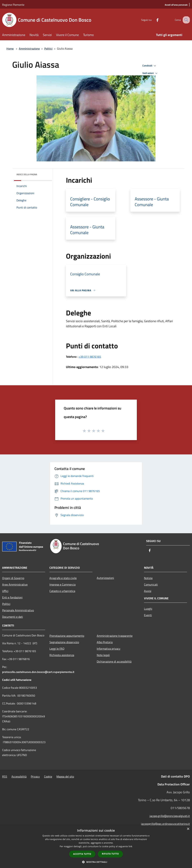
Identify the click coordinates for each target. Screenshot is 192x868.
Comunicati (151, 584)
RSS (5, 776)
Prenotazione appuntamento (67, 636)
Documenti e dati (13, 617)
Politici (48, 49)
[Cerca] (186, 20)
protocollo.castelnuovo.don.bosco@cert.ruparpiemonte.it (38, 672)
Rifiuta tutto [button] (110, 854)
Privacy (35, 776)
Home (10, 49)
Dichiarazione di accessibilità (114, 661)
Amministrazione (29, 49)
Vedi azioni (150, 73)
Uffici (5, 591)
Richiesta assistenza (62, 655)
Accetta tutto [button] (82, 854)
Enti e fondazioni (12, 597)
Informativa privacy (109, 649)
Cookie (48, 776)
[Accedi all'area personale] (176, 5)
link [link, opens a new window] (130, 846)
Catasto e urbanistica (62, 591)
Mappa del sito (65, 776)
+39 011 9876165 (90, 357)
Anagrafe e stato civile (63, 578)
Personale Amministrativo (18, 610)
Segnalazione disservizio (64, 642)
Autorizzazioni (105, 578)
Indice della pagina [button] (27, 174)
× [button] (188, 829)
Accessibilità (19, 776)
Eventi (148, 615)
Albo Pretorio (105, 642)
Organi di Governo (13, 578)
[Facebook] (154, 20)
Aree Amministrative (15, 584)
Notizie (148, 578)
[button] (96, 862)
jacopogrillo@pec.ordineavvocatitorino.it (165, 824)
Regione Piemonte (13, 5)
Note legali (103, 655)
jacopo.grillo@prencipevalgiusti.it (170, 816)
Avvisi (148, 591)
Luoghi (148, 609)
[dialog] (96, 847)
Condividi (150, 66)
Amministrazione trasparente (115, 636)
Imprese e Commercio (63, 584)
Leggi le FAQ (57, 649)
